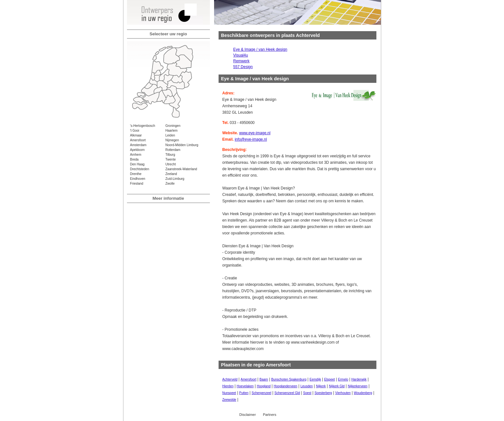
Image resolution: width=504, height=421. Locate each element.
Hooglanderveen (286, 386)
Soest (307, 393)
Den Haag (137, 164)
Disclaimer (248, 415)
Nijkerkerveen (358, 386)
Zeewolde (229, 400)
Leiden (170, 135)
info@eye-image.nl (251, 139)
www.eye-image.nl (255, 133)
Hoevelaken (245, 386)
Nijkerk (321, 386)
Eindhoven (138, 179)
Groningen (173, 126)
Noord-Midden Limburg (182, 145)
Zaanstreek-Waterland (181, 169)
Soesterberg (323, 393)
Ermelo (343, 379)
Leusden (307, 386)
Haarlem (172, 131)
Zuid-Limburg (175, 179)
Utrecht (171, 164)
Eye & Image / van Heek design (260, 49)
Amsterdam (138, 145)
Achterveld (230, 379)
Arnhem (136, 155)
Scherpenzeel (261, 393)
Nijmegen (172, 140)
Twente (171, 159)
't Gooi (135, 131)
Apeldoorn (138, 150)
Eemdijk (315, 379)
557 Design (243, 67)
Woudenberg (363, 393)
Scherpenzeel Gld (287, 393)
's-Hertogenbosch (143, 126)
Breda (135, 159)
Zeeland (171, 174)
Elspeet (329, 379)
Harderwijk (359, 379)
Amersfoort (138, 140)
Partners (270, 415)
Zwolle (170, 184)
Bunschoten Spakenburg (289, 379)
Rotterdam (173, 150)
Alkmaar (136, 135)
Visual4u (241, 55)
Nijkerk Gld (337, 386)
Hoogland (264, 386)
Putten (244, 393)
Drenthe (136, 174)
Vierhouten (343, 393)
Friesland (137, 184)
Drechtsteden (140, 169)
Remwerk (242, 61)
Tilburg (170, 155)
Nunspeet (229, 393)
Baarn (264, 379)
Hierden (228, 386)
